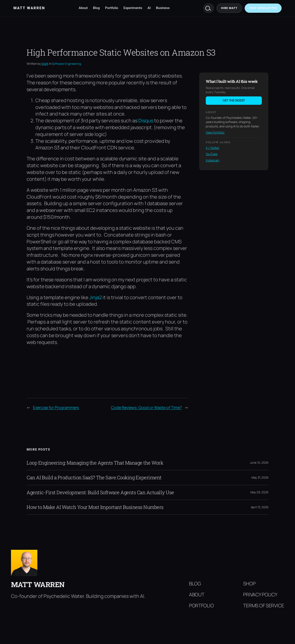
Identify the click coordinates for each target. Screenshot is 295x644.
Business (163, 8)
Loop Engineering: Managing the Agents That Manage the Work (95, 463)
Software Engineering (66, 64)
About (83, 8)
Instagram (212, 160)
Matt (45, 64)
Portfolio (112, 8)
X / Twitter (213, 148)
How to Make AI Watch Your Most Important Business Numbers (95, 507)
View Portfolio (215, 132)
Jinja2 (96, 297)
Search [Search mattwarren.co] (209, 8)
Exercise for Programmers (56, 407)
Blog (96, 8)
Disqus (146, 121)
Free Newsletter (263, 8)
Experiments (133, 8)
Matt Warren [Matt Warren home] (29, 8)
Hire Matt (229, 8)
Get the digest (234, 100)
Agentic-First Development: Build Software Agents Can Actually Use (100, 492)
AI (149, 8)
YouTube (212, 154)
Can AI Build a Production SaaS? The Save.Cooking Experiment (94, 478)
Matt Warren (38, 584)
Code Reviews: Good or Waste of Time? (146, 407)
